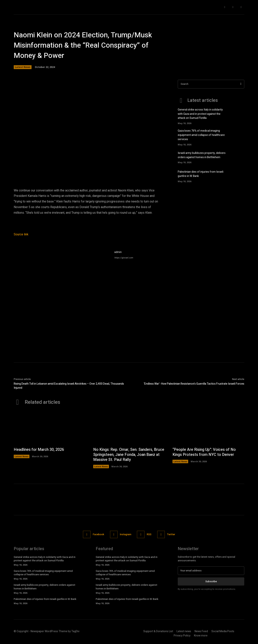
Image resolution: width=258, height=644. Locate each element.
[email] (211, 571)
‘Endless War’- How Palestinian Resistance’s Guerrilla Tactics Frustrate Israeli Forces (194, 384)
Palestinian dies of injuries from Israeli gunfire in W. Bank (45, 599)
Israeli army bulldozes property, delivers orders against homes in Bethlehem (202, 154)
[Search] (241, 84)
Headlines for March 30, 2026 (39, 450)
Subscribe (211, 581)
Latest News (23, 67)
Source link (21, 234)
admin (118, 252)
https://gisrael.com (124, 258)
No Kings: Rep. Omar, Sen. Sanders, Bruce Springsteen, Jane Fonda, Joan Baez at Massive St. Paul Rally (126, 455)
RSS (149, 534)
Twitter (171, 534)
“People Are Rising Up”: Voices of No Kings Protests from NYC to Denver (204, 452)
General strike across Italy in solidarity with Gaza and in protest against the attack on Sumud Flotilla (200, 114)
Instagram (126, 534)
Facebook (99, 534)
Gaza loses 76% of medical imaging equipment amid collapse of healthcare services (201, 134)
